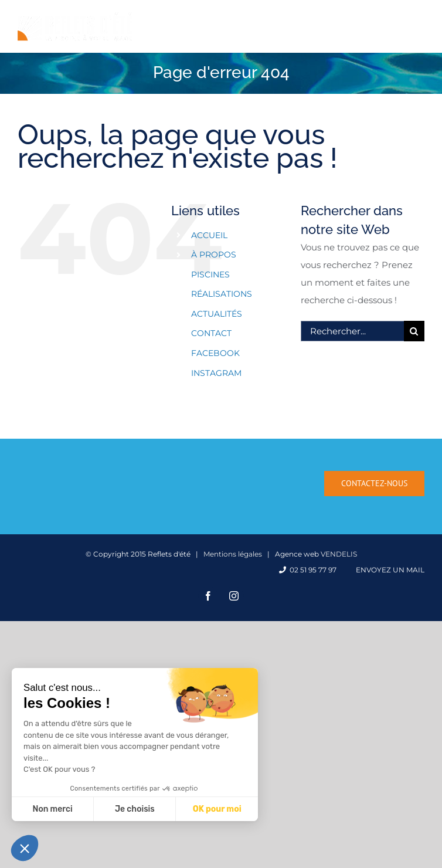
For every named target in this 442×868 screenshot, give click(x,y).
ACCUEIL (209, 235)
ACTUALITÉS (217, 314)
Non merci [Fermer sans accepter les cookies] (52, 809)
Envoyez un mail (388, 570)
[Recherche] (414, 331)
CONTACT (211, 333)
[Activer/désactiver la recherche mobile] (395, 20)
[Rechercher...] (352, 331)
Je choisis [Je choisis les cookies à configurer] (135, 809)
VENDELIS (339, 554)
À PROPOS (214, 255)
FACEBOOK (215, 353)
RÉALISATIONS (222, 294)
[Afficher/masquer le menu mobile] (418, 20)
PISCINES (210, 274)
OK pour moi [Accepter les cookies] (217, 809)
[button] (25, 848)
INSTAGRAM (216, 373)
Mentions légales (233, 554)
